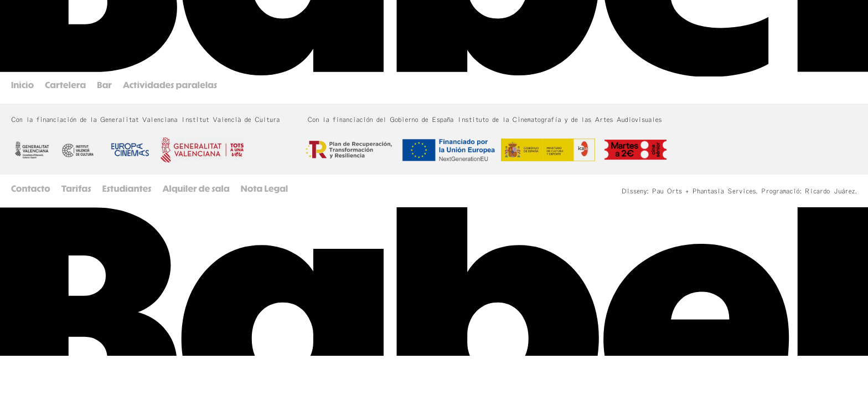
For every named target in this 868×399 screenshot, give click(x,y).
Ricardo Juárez (830, 191)
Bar (104, 86)
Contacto (31, 189)
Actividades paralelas (170, 86)
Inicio (22, 86)
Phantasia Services (724, 191)
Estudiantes (127, 189)
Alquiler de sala (196, 189)
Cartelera (65, 86)
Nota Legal (265, 189)
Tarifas (76, 189)
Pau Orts (667, 191)
